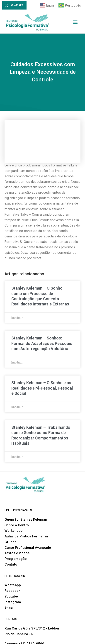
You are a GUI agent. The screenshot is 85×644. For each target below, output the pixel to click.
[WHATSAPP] (6, 5)
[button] (75, 22)
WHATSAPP (17, 5)
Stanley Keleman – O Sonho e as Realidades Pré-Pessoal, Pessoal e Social (42, 388)
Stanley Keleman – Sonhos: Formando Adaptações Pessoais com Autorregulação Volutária (42, 343)
